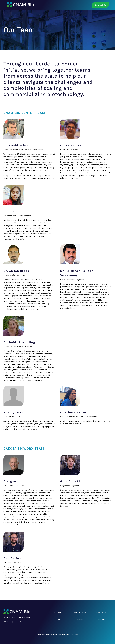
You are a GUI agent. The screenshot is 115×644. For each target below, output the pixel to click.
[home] (19, 5)
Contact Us (100, 5)
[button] (87, 5)
